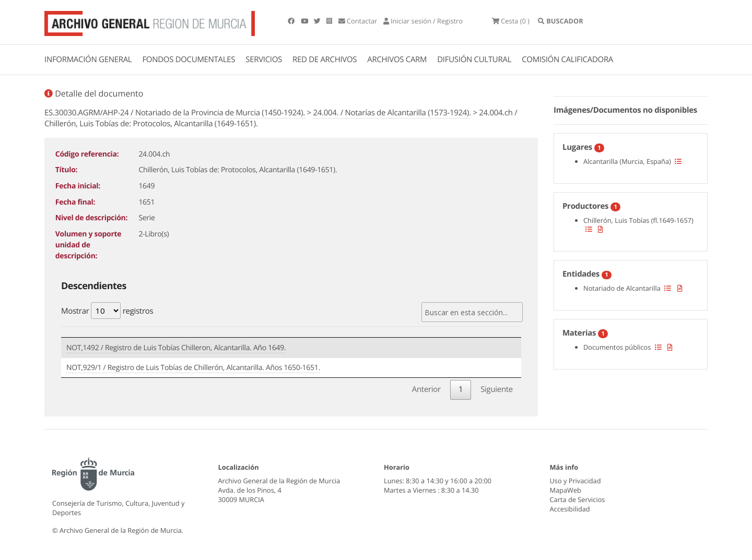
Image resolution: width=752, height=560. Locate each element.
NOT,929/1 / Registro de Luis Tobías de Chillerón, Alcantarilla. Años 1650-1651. (193, 368)
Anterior (426, 389)
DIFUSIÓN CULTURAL (474, 59)
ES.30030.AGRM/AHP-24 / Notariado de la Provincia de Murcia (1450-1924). (175, 113)
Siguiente (497, 389)
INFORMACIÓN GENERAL (88, 59)
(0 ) (511, 21)
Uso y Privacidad (575, 481)
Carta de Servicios (578, 499)
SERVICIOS (264, 59)
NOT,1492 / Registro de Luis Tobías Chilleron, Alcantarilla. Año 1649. (176, 348)
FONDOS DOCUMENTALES (189, 59)
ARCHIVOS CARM (397, 59)
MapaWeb (566, 490)
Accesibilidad (570, 509)
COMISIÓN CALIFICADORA (567, 59)
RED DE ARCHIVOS (325, 59)
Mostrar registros (107, 311)
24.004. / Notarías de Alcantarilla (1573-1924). (392, 113)
